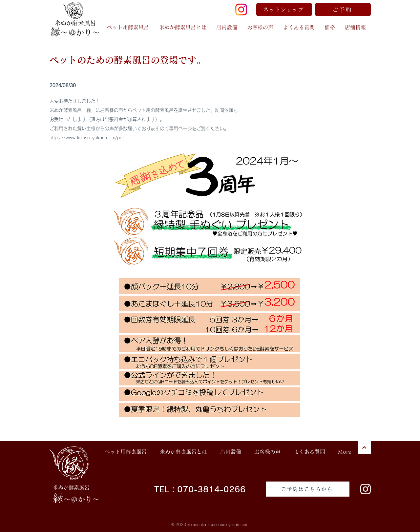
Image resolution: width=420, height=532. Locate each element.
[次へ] (364, 447)
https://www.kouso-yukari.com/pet (87, 138)
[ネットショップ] (284, 10)
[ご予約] (343, 10)
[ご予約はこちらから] (308, 489)
